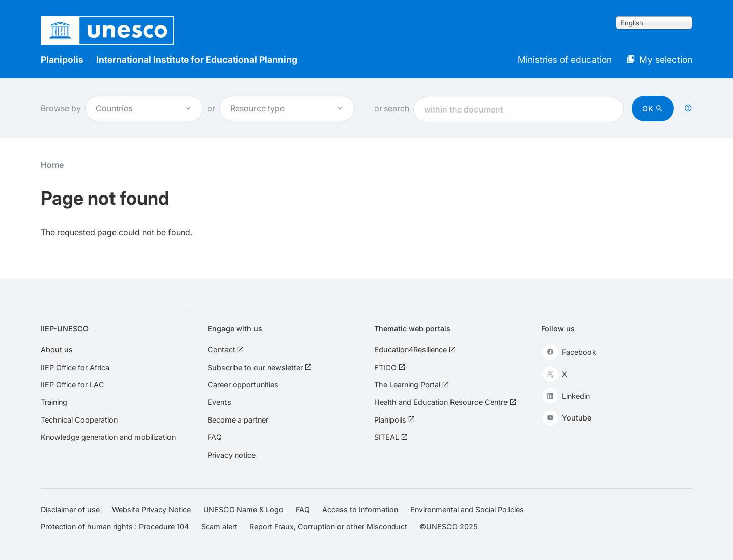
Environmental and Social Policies (467, 509)
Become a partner (238, 420)
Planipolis (62, 59)
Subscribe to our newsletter (260, 367)
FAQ (215, 437)
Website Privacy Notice (151, 509)
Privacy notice (232, 455)
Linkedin (566, 396)
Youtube (567, 418)
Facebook (569, 352)
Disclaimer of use (70, 509)
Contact (226, 349)
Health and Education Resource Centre (445, 402)
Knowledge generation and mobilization (108, 437)
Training (54, 402)
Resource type (287, 108)
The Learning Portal (412, 385)
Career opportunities (243, 385)
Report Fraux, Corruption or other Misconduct (328, 527)
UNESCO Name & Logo (243, 509)
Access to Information (360, 509)
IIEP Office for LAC (73, 385)
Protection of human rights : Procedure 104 (115, 527)
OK (648, 109)
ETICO (390, 367)
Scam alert (219, 527)
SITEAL (391, 437)
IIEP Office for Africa (75, 367)
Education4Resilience (415, 349)
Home (52, 165)
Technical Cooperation (79, 420)
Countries (144, 108)
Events (219, 402)
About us (57, 349)
